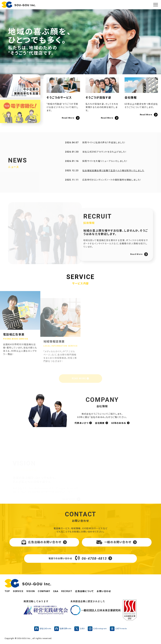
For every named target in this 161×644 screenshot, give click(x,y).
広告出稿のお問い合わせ (44, 542)
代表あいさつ (83, 423)
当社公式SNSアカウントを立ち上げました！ (104, 159)
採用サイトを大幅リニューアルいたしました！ (105, 168)
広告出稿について (84, 591)
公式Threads (118, 629)
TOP (7, 591)
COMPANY (44, 591)
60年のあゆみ (120, 423)
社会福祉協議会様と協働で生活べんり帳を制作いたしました (113, 177)
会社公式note (43, 629)
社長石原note (63, 629)
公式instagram (97, 629)
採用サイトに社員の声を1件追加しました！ (104, 149)
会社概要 (102, 423)
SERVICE (18, 591)
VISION (31, 591)
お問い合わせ (104, 591)
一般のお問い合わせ (117, 542)
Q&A (56, 591)
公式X (79, 629)
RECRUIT (67, 591)
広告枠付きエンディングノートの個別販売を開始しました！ (112, 187)
